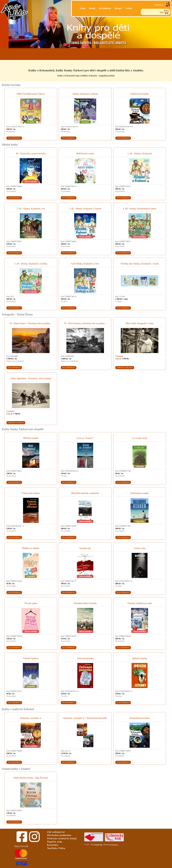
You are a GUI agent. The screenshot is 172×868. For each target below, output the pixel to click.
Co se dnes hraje (140, 438)
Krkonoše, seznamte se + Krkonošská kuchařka (85, 718)
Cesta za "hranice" (85, 438)
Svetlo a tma (140, 548)
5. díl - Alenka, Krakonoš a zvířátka (31, 264)
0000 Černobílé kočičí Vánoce (31, 94)
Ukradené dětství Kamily (85, 603)
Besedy (92, 8)
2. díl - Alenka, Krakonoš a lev (31, 209)
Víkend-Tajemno (31, 658)
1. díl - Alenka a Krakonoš (140, 154)
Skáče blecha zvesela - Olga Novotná (31, 778)
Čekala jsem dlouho (31, 493)
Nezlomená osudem (140, 493)
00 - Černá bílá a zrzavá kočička (31, 154)
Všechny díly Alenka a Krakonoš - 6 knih (140, 264)
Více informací (14, 138)
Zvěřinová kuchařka (140, 94)
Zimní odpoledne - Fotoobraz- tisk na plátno (31, 378)
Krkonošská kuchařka (140, 718)
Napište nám (55, 842)
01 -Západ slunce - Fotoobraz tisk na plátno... (31, 323)
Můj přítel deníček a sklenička (85, 493)
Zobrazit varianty (125, 368)
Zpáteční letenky (140, 658)
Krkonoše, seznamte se (31, 718)
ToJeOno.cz (114, 845)
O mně (83, 8)
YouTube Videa (56, 848)
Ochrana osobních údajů (62, 838)
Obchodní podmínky (59, 835)
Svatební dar (85, 548)
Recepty (118, 8)
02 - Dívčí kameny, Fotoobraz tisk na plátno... (85, 323)
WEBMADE (98, 845)
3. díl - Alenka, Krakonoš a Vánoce (85, 209)
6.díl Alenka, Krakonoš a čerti (85, 264)
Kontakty (53, 845)
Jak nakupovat (56, 832)
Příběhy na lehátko (31, 548)
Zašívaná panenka (85, 658)
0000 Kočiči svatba (85, 154)
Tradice (129, 8)
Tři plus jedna (31, 603)
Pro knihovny (105, 8)
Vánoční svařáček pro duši (140, 603)
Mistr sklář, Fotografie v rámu (140, 323)
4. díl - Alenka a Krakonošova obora (140, 209)
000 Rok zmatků (31, 438)
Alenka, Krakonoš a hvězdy (85, 94)
